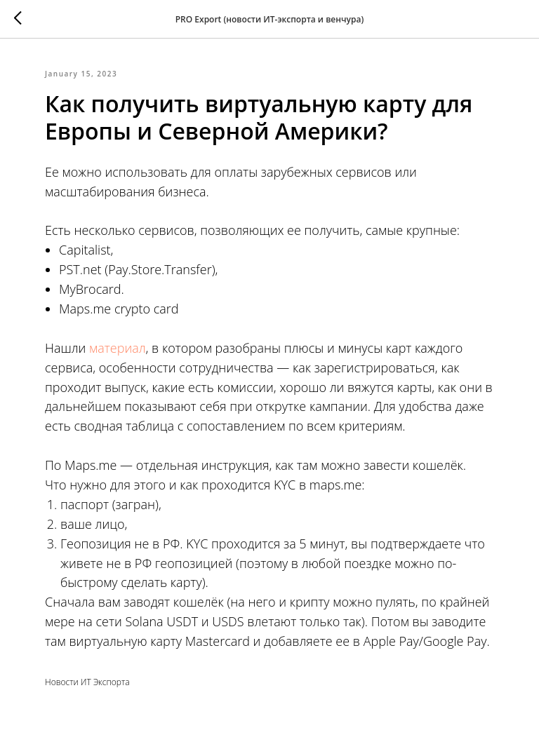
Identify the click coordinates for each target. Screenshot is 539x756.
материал (117, 348)
